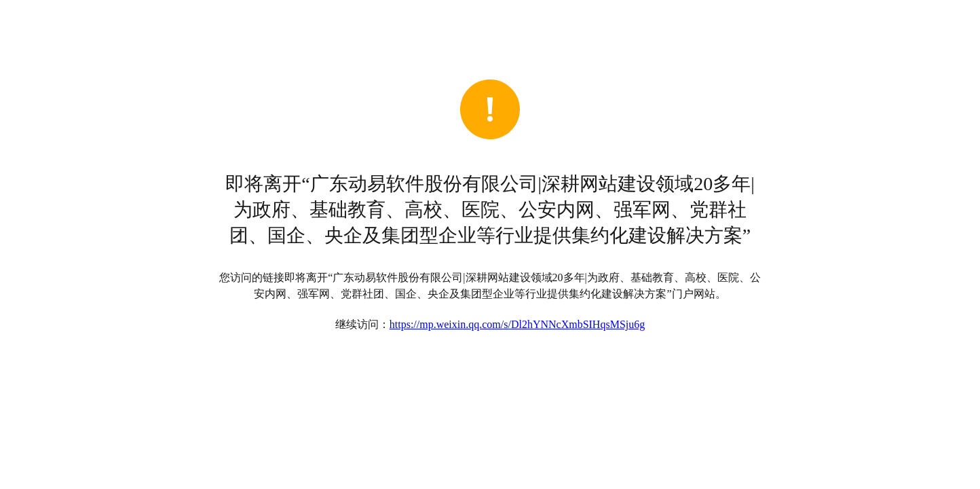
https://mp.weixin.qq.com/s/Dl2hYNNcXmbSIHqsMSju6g (517, 324)
